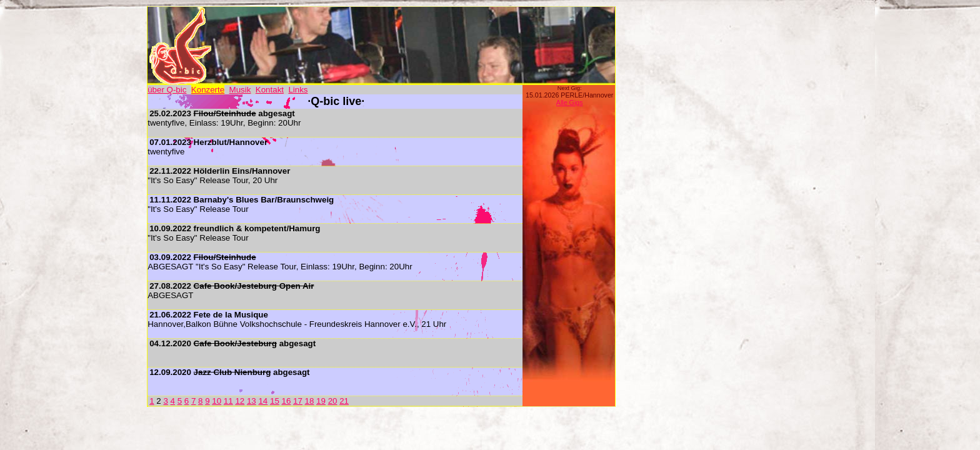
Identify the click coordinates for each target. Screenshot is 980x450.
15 (275, 401)
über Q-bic (167, 90)
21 (344, 401)
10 (217, 401)
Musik (240, 90)
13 (252, 401)
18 (310, 401)
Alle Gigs (570, 102)
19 (321, 401)
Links (298, 90)
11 (228, 401)
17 (298, 401)
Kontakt (270, 90)
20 (333, 401)
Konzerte (208, 90)
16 (287, 401)
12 (240, 401)
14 (263, 401)
